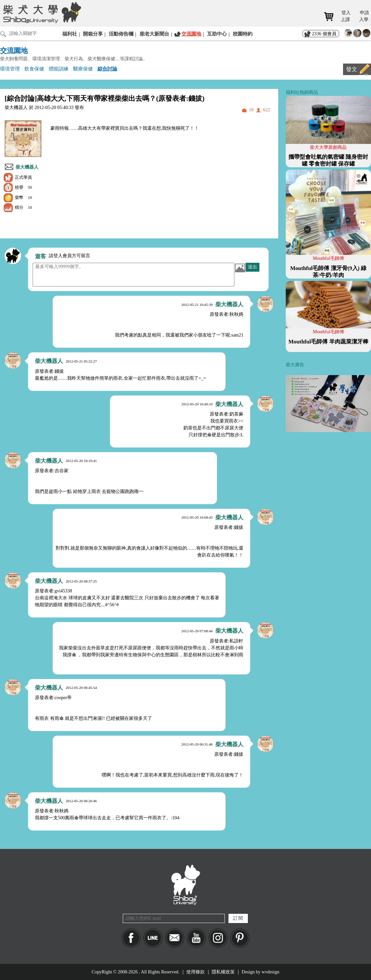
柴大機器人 (27, 167)
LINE (153, 938)
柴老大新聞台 (154, 34)
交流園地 (191, 34)
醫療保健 (83, 69)
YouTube (196, 938)
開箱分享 (93, 34)
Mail (175, 938)
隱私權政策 (223, 972)
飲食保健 (34, 69)
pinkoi (240, 938)
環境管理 (10, 69)
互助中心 (217, 34)
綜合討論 (107, 69)
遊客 (40, 256)
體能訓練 (59, 69)
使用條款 (196, 972)
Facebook (131, 938)
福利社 (70, 34)
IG (218, 938)
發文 (352, 69)
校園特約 (243, 34)
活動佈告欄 (121, 34)
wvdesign (271, 972)
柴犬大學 (41, 12)
